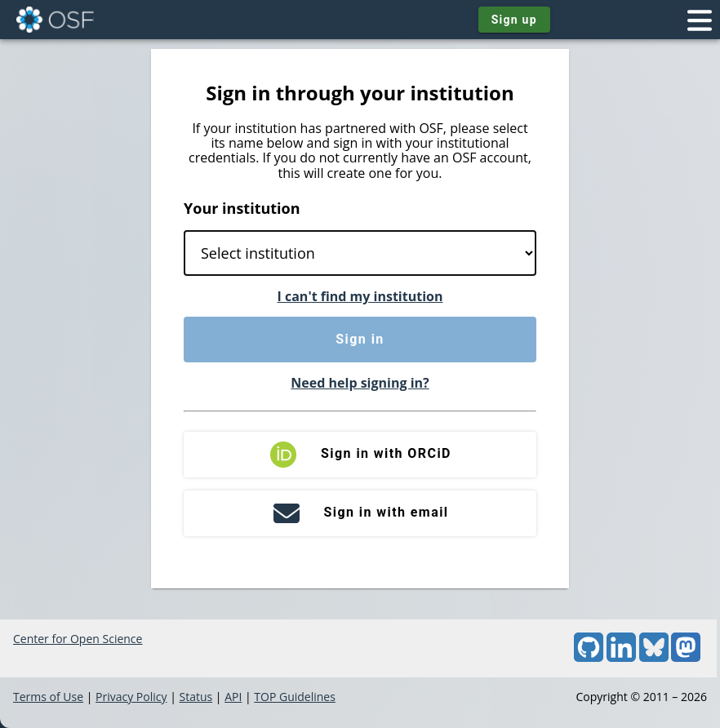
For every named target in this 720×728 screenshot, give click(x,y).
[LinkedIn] (621, 657)
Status (196, 697)
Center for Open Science (78, 639)
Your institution (242, 208)
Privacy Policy (131, 697)
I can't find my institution (360, 296)
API (233, 697)
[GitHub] (589, 657)
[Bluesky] (654, 657)
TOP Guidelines (295, 697)
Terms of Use (48, 697)
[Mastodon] (686, 657)
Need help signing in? (360, 383)
